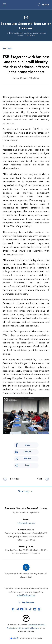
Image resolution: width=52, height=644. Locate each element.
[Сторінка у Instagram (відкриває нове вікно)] (39, 609)
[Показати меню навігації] (4, 5)
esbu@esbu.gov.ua (26, 523)
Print (27, 465)
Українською (28, 602)
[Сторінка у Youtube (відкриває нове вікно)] (22, 609)
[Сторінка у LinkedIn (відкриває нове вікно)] (35, 609)
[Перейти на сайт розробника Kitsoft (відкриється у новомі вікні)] (14, 638)
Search (45, 5)
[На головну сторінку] (26, 25)
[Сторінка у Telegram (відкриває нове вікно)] (17, 609)
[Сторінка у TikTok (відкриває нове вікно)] (30, 609)
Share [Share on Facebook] (27, 445)
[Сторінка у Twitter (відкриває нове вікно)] (26, 609)
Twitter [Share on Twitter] (27, 459)
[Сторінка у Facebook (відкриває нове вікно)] (13, 609)
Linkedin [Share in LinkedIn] (27, 452)
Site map (24, 492)
